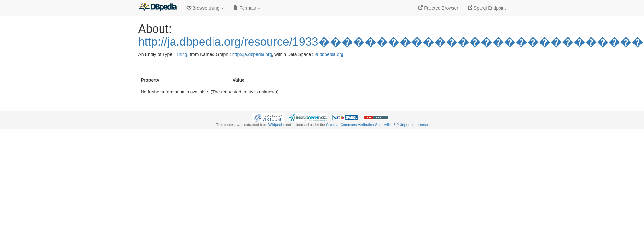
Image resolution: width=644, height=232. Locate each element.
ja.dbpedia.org (329, 54)
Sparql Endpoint (487, 8)
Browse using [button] (205, 8)
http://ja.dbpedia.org (252, 54)
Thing (182, 54)
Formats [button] (247, 8)
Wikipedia (276, 125)
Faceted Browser (438, 8)
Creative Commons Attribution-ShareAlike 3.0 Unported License (377, 125)
